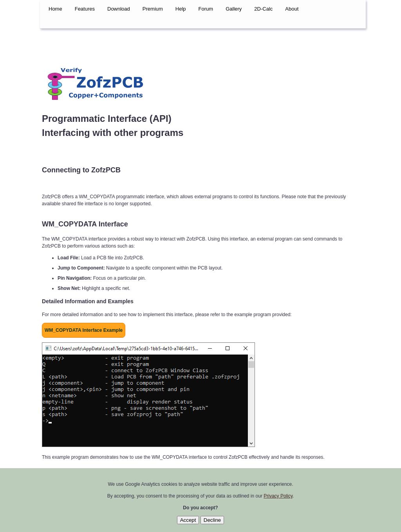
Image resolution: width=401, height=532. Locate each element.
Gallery (234, 9)
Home (55, 9)
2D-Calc (263, 9)
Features (85, 9)
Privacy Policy (278, 496)
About (292, 9)
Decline (212, 520)
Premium (153, 9)
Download (119, 9)
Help (181, 9)
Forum (206, 9)
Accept (188, 520)
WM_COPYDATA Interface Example (84, 330)
